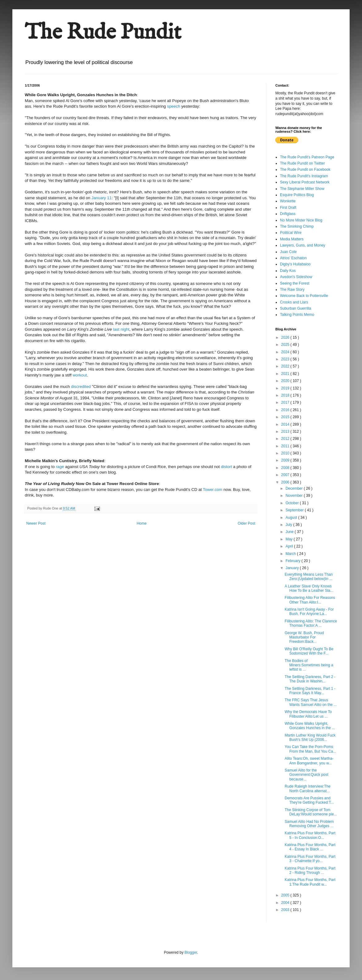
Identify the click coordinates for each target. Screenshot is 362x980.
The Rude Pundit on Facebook (305, 170)
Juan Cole (288, 252)
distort (226, 467)
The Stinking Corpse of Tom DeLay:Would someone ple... (311, 812)
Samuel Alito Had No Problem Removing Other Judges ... (309, 824)
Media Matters (292, 239)
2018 (286, 395)
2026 (286, 337)
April (290, 546)
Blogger (191, 952)
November (295, 496)
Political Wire (291, 233)
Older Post (246, 523)
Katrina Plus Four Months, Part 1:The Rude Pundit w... (310, 882)
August (292, 518)
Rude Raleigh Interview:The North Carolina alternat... (308, 789)
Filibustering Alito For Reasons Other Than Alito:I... (310, 600)
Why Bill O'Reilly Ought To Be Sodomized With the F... (309, 651)
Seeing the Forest (295, 283)
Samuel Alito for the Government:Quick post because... (306, 775)
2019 (286, 388)
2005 (286, 895)
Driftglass (288, 214)
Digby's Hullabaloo (295, 264)
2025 (286, 345)
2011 (286, 446)
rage (60, 467)
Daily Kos (288, 271)
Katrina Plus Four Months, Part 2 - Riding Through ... (310, 870)
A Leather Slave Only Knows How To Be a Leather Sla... (309, 588)
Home (142, 523)
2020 (286, 381)
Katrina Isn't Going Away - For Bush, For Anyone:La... (309, 612)
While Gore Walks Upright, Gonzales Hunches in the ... (310, 726)
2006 (286, 482)
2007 (286, 475)
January (293, 568)
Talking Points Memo (297, 315)
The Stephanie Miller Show (302, 189)
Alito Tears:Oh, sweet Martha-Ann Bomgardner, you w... (309, 761)
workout (80, 375)
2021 (286, 374)
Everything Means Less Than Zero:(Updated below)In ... (309, 577)
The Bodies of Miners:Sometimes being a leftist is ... (309, 665)
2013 (286, 432)
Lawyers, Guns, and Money (303, 245)
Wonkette (288, 201)
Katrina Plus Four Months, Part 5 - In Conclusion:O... (310, 835)
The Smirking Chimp (297, 226)
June (290, 532)
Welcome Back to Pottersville (304, 296)
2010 (286, 453)
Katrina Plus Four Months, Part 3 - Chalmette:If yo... (310, 859)
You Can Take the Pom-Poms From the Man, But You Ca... (310, 749)
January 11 (102, 198)
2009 (286, 460)
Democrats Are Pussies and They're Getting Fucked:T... (309, 800)
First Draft (288, 208)
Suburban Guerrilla (296, 308)
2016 (286, 410)
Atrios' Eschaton (293, 258)
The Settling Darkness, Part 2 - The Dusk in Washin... (310, 679)
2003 (286, 910)
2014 (286, 424)
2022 (286, 366)
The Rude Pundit (103, 33)
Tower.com (213, 490)
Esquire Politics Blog (297, 195)
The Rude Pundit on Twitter (302, 163)
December (295, 488)
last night (121, 329)
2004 (286, 903)
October (293, 503)
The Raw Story (292, 290)
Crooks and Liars (294, 302)
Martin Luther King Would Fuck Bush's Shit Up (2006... (310, 737)
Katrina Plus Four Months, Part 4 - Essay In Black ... (310, 847)
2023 (286, 359)
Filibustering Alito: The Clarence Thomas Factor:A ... (311, 623)
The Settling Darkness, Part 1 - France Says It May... (310, 691)
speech (174, 106)
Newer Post (36, 523)
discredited (81, 387)
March (291, 554)
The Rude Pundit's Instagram (304, 176)
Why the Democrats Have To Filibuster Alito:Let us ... (308, 714)
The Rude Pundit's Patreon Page (307, 157)
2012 (286, 439)
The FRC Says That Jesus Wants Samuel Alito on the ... (311, 702)
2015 (286, 417)
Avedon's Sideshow (296, 277)
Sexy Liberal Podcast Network (305, 182)
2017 (286, 402)
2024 (286, 352)
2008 (286, 468)
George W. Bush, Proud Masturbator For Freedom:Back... (304, 637)
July (289, 525)
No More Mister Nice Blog (301, 220)
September (295, 510)
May (290, 539)
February (293, 561)
